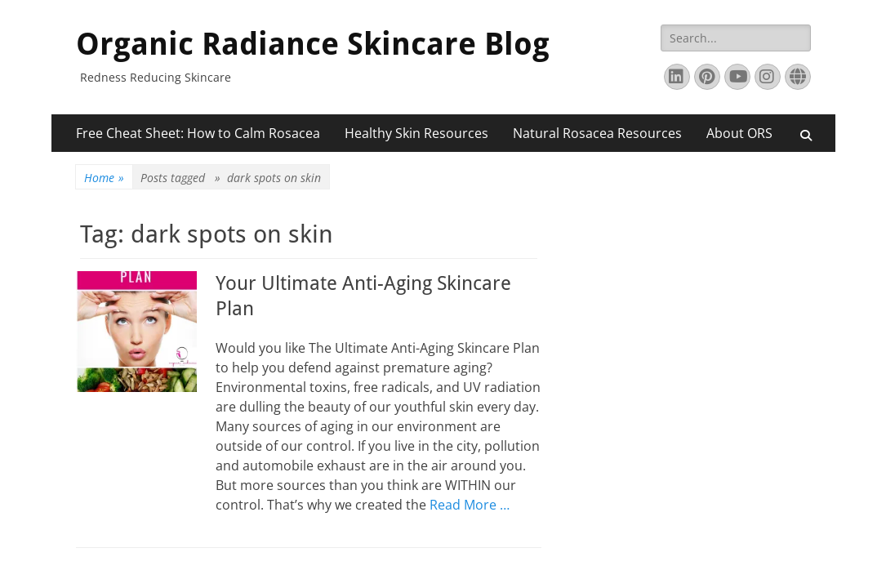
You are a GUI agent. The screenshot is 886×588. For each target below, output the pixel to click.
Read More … (470, 505)
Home (104, 178)
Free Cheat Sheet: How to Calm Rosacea (198, 133)
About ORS (739, 133)
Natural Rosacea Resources (597, 133)
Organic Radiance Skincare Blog (313, 44)
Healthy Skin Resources (416, 133)
